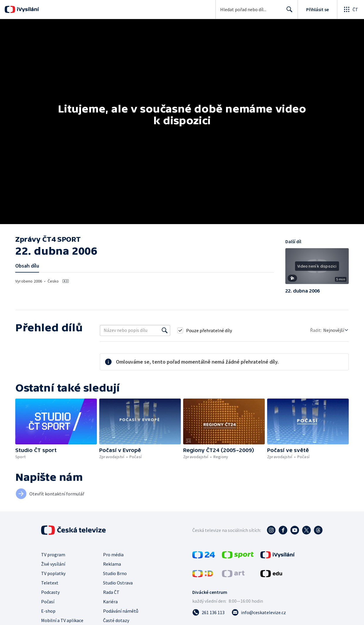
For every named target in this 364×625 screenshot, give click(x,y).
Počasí (48, 602)
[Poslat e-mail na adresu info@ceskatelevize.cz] (259, 612)
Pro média (113, 555)
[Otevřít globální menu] (350, 9)
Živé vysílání (53, 564)
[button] (317, 268)
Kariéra (110, 602)
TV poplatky (53, 573)
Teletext (50, 583)
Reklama (112, 564)
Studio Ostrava (118, 583)
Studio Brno (115, 573)
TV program (53, 555)
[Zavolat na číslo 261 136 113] (208, 612)
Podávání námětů (121, 611)
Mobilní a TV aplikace (62, 620)
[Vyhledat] (165, 330)
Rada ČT (111, 592)
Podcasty (50, 592)
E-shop (48, 611)
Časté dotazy (116, 620)
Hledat (288, 12)
